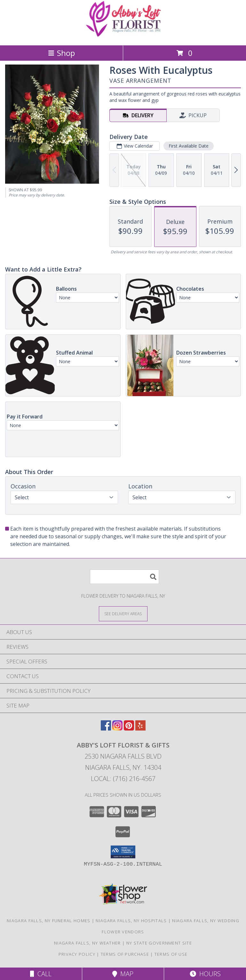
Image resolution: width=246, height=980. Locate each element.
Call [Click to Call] (41, 974)
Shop (61, 53)
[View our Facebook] (106, 728)
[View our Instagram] (117, 728)
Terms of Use (171, 954)
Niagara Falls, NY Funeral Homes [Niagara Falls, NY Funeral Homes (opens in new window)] (48, 921)
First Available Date (189, 146)
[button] (123, 852)
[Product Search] (124, 577)
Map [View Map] (123, 974)
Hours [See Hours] (205, 974)
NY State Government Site (159, 943)
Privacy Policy (77, 954)
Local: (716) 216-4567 (123, 779)
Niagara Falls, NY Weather (87, 943)
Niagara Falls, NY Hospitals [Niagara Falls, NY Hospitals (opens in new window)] (131, 921)
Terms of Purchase (125, 954)
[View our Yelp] (140, 728)
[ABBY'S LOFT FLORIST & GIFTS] (123, 36)
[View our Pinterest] (129, 728)
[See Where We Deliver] (123, 613)
